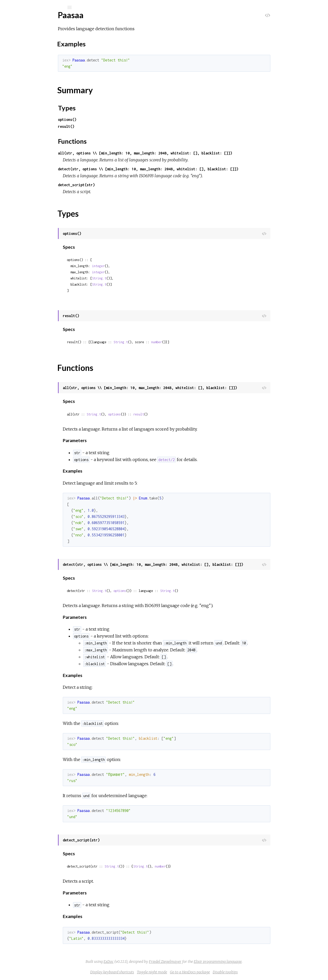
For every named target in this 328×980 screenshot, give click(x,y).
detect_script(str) (115, 185)
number (195, 342)
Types (28, 96)
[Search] (38, 7)
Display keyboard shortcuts (151, 972)
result (177, 414)
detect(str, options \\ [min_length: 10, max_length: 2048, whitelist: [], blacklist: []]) (187, 169)
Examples (32, 82)
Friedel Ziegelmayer (204, 962)
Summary (28, 90)
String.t (138, 278)
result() (105, 126)
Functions (31, 102)
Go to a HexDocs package (228, 972)
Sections (27, 75)
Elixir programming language (256, 962)
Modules (21, 47)
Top (22, 70)
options (153, 414)
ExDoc (147, 962)
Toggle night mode (190, 972)
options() (106, 119)
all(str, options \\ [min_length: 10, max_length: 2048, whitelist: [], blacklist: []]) (183, 153)
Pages (18, 40)
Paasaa (23, 21)
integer (137, 266)
